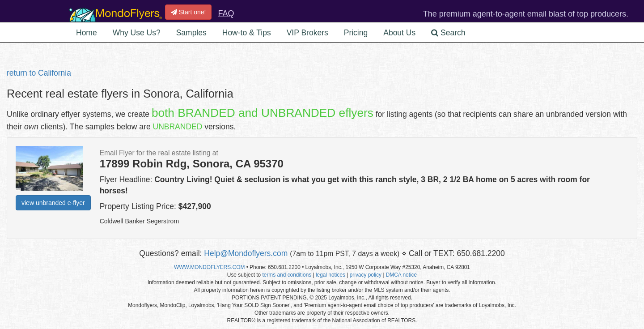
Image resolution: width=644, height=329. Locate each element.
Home (87, 33)
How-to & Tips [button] (247, 33)
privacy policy (366, 275)
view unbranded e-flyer (53, 203)
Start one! (189, 12)
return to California (39, 73)
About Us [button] (399, 33)
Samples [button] (191, 33)
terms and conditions (287, 275)
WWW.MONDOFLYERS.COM (209, 267)
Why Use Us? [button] (137, 33)
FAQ (226, 13)
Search (448, 33)
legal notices (330, 275)
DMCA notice (401, 275)
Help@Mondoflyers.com (246, 253)
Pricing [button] (356, 33)
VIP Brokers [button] (307, 33)
